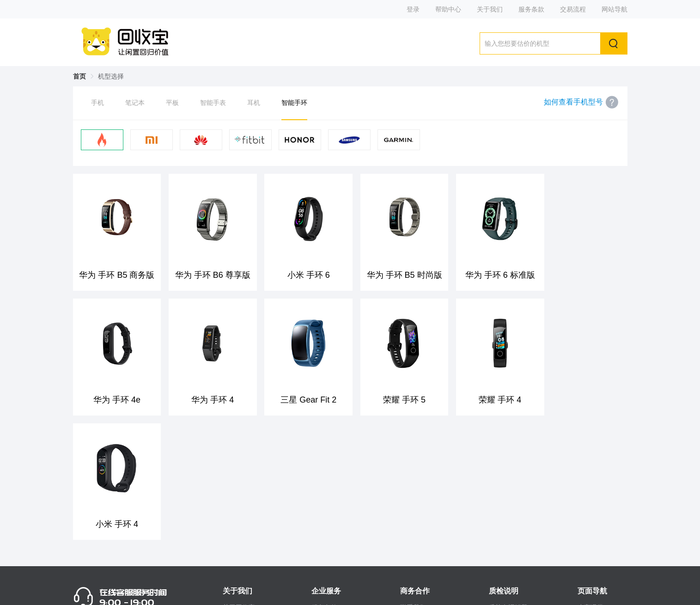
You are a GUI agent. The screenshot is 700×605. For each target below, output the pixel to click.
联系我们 (413, 486)
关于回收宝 (239, 486)
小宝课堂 (590, 486)
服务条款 (531, 9)
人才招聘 (590, 535)
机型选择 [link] (111, 76)
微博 (229, 503)
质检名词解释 (508, 486)
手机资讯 (590, 519)
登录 (413, 9)
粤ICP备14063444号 (441, 592)
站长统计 (498, 592)
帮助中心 (448, 9)
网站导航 (615, 9)
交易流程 (573, 9)
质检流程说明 (508, 503)
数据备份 (502, 519)
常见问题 (324, 503)
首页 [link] (79, 76)
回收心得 (590, 503)
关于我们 (490, 9)
